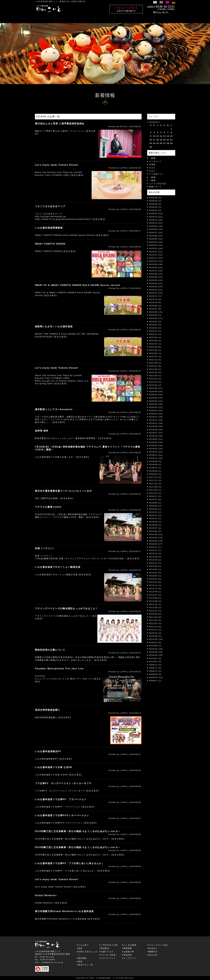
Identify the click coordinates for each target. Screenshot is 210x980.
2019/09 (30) (156, 426)
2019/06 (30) (156, 436)
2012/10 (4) (155, 589)
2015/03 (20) (156, 541)
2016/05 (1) (155, 506)
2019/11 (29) (156, 420)
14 (168, 136)
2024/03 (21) (156, 283)
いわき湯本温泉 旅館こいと (47, 1)
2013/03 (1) (155, 576)
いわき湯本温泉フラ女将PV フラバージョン (61, 799)
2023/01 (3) (155, 328)
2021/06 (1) (155, 369)
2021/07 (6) (155, 366)
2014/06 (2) (155, 560)
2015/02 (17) (156, 544)
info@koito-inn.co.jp (52, 962)
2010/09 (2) (155, 636)
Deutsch (153, 955)
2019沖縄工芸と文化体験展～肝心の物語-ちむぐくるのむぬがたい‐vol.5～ (78, 831)
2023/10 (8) (155, 299)
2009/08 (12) (156, 677)
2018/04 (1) (155, 471)
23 (151, 143)
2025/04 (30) (156, 242)
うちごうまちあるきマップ (50, 206)
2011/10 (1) (155, 604)
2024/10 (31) (156, 261)
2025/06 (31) (156, 236)
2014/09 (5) (155, 557)
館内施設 (82, 958)
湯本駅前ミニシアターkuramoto (54, 409)
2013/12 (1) (155, 563)
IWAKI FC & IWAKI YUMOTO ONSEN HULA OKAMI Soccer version (78, 285)
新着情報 (128, 948)
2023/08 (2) (155, 306)
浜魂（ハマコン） (45, 548)
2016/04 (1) (155, 509)
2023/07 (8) (155, 309)
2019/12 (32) (156, 417)
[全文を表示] (77, 175)
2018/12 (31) (156, 455)
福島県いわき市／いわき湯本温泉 (54, 327)
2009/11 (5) (155, 668)
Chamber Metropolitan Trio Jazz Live (59, 669)
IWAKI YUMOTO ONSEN (50, 244)
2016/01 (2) (155, 512)
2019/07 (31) (156, 433)
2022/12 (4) (155, 331)
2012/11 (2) (155, 585)
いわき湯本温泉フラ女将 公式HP (54, 767)
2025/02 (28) (156, 248)
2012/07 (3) (155, 595)
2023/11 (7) (155, 296)
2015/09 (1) (155, 522)
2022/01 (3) (155, 356)
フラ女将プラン (156, 174)
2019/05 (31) (156, 439)
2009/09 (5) (155, 674)
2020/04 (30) (156, 404)
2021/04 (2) (155, 376)
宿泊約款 (128, 955)
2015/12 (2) (155, 515)
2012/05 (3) (155, 601)
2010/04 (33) (156, 652)
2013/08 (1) (155, 566)
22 (171, 140)
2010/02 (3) (155, 658)
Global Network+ (46, 895)
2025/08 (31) (156, 229)
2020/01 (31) (156, 414)
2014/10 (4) (155, 554)
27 (165, 143)
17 (154, 140)
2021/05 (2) (155, 372)
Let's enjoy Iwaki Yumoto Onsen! (57, 165)
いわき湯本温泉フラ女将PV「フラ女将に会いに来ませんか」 (70, 863)
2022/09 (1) (155, 337)
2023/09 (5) (155, 302)
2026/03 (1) (155, 207)
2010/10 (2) (155, 633)
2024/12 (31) (156, 255)
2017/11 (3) (155, 480)
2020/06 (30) (156, 398)
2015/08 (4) (155, 525)
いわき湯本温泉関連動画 (49, 228)
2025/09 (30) (156, 226)
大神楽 (152, 164)
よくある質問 (130, 945)
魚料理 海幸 (42, 431)
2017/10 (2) (155, 484)
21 (168, 140)
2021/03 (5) (155, 379)
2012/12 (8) (155, 582)
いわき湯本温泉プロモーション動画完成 (58, 567)
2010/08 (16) (156, 639)
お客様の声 (129, 952)
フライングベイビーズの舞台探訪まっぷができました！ (66, 608)
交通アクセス (107, 952)
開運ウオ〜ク (155, 187)
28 (168, 143)
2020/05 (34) (156, 401)
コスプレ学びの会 (158, 184)
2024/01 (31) (156, 290)
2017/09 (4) (155, 487)
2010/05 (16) (156, 649)
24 (154, 143)
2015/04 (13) (156, 538)
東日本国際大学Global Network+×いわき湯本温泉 (64, 911)
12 (161, 136)
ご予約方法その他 (109, 945)
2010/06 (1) (155, 646)
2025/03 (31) (156, 245)
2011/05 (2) (155, 614)
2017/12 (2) (155, 477)
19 (161, 140)
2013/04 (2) (155, 573)
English (153, 948)
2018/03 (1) (155, 474)
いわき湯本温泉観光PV (48, 751)
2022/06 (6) (155, 347)
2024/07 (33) (156, 271)
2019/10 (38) (156, 423)
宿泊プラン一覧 (86, 965)
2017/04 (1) (155, 493)
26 (161, 143)
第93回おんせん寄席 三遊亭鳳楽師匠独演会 (60, 124)
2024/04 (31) (156, 280)
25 (158, 143)
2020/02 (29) (156, 410)
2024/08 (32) (156, 268)
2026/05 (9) (155, 201)
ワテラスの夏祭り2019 (48, 507)
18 (158, 140)
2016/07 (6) (155, 499)
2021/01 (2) (155, 385)
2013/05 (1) (155, 569)
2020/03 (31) (156, 407)
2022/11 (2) (155, 334)
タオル (152, 168)
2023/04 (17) (156, 318)
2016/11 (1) (155, 496)
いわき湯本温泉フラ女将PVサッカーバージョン (62, 815)
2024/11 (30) (156, 258)
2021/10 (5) (155, 360)
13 (165, 136)
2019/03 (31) (156, 445)
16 (151, 140)
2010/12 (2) (155, 630)
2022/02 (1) (155, 353)
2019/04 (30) (156, 442)
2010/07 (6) (155, 643)
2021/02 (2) (155, 382)
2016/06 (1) (155, 503)
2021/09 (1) (155, 363)
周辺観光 (105, 948)
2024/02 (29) (156, 287)
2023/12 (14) (156, 293)
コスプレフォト (108, 958)
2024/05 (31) (156, 277)
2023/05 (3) (155, 315)
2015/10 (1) (155, 518)
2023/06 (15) (156, 312)
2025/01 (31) (156, 252)
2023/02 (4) (155, 325)
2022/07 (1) (155, 344)
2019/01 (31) (156, 452)
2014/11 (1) (155, 550)
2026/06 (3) (155, 198)
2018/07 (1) (155, 468)
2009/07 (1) (155, 681)
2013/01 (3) (155, 579)
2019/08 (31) (156, 430)
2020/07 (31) (156, 395)
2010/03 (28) (156, 655)
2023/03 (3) (155, 322)
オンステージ (155, 161)
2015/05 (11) (156, 534)
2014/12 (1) (155, 547)
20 (165, 140)
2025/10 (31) (156, 223)
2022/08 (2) (155, 341)
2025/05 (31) (156, 239)
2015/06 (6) (155, 531)
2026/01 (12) (156, 213)
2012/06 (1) (155, 598)
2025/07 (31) (156, 233)
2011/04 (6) (155, 617)
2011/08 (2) (155, 608)
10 (154, 136)
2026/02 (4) (155, 210)
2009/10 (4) (155, 671)
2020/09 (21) (156, 388)
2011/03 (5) (155, 620)
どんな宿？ (84, 945)
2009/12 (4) (155, 665)
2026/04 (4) (155, 204)
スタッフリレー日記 (158, 945)
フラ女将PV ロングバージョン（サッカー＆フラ (63, 783)
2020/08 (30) (156, 391)
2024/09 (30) (156, 264)
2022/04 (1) (155, 350)
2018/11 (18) (156, 458)
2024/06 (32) (156, 274)
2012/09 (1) (155, 592)
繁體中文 (153, 952)
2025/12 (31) (156, 217)
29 (171, 143)
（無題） (153, 158)
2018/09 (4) (155, 461)
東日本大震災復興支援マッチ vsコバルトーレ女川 (63, 491)
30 (151, 147)
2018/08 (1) (155, 464)
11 (158, 136)
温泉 (80, 948)
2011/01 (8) (155, 627)
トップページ (130, 958)
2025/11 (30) (156, 220)
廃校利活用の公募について (50, 650)
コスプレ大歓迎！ (109, 955)
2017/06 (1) (155, 490)
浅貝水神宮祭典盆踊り (48, 710)
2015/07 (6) (155, 528)
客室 (80, 962)
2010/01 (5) (155, 662)
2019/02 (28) (156, 449)
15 (171, 136)
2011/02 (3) (155, 623)
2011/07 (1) (155, 611)
